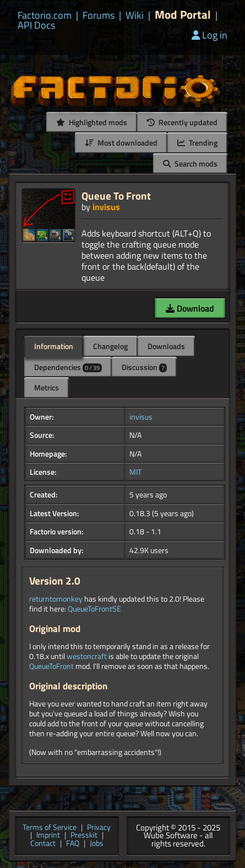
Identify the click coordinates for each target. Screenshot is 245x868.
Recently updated (182, 122)
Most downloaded (121, 143)
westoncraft (87, 656)
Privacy (99, 828)
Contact (43, 844)
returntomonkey (56, 599)
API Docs (36, 25)
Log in (209, 35)
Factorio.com (45, 15)
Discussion (144, 367)
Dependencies (68, 367)
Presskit (84, 836)
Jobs (97, 844)
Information (54, 346)
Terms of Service (50, 828)
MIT (135, 472)
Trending (197, 143)
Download (190, 308)
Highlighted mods (92, 122)
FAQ (73, 844)
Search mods (190, 164)
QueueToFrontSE (94, 609)
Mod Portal (183, 15)
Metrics (47, 387)
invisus (106, 207)
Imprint (48, 836)
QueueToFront (51, 666)
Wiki (135, 15)
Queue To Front (116, 195)
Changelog (110, 346)
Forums (99, 15)
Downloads (166, 346)
